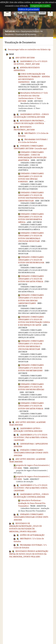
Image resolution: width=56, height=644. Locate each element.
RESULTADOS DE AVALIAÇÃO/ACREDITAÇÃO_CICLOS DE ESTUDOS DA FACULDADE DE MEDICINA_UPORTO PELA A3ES (26, 527)
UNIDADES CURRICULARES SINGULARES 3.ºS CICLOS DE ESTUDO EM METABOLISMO (31, 368)
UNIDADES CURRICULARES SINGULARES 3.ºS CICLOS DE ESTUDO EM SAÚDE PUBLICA (31, 406)
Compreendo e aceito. (40, 6)
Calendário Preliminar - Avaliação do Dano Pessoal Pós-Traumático (32, 503)
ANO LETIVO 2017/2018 (25, 58)
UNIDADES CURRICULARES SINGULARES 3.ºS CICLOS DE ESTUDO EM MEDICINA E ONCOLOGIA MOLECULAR (31, 345)
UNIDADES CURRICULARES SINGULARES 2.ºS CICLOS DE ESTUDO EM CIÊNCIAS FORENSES (31, 177)
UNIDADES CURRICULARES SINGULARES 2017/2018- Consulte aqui (30, 147)
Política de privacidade (29, 9)
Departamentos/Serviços (30, 31)
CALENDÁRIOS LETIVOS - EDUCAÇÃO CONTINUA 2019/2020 (28, 430)
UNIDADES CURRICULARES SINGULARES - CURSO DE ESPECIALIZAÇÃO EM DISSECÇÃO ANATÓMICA (32, 156)
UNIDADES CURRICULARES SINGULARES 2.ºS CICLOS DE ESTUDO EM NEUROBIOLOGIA (31, 260)
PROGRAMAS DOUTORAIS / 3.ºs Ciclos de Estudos (33, 141)
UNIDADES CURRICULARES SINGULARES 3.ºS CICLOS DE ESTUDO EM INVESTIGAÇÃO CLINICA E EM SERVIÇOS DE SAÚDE (34, 321)
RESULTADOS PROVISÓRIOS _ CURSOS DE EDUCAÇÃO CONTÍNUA (29, 122)
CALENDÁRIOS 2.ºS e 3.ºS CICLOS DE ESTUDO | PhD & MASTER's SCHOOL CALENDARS (31, 437)
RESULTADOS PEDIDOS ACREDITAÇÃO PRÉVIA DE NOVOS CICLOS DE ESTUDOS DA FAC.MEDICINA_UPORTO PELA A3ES (29, 554)
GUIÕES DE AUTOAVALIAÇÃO (32, 535)
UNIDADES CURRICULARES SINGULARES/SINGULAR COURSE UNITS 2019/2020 (31, 453)
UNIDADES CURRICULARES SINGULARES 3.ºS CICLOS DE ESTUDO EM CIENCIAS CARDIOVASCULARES (31, 299)
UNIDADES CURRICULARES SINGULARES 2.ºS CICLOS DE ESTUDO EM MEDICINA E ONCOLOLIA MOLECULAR (31, 237)
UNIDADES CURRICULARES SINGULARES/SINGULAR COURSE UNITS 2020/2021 (31, 517)
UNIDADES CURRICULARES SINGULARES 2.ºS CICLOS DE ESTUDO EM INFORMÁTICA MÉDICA (31, 218)
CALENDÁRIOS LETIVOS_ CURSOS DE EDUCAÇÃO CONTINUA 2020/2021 (31, 495)
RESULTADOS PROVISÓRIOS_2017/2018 (24, 128)
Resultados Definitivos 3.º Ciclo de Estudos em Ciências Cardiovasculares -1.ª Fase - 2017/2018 (33, 97)
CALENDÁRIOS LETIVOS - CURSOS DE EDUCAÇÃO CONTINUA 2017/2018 (31, 116)
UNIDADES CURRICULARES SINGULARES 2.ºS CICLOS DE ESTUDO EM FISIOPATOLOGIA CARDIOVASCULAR (31, 197)
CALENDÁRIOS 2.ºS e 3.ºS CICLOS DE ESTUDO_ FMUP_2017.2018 (31, 63)
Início (17, 31)
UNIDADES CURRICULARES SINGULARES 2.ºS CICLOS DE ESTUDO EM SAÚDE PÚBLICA (31, 279)
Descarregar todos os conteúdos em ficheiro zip (29, 49)
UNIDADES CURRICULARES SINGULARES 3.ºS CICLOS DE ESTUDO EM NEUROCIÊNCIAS (31, 387)
